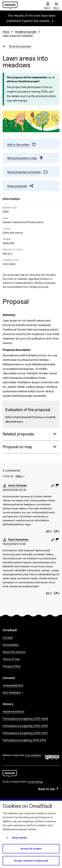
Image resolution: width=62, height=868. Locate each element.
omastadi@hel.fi (13, 685)
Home (6, 32)
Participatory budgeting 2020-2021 (25, 733)
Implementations (13, 711)
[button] (31, 434)
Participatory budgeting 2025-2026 (25, 719)
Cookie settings (35, 782)
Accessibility (11, 645)
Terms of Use (11, 659)
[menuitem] (20, 476)
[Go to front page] (10, 5)
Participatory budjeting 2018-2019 (24, 740)
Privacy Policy (11, 666)
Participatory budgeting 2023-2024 (25, 726)
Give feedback (21, 693)
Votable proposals (26, 32)
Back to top (49, 789)
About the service (14, 652)
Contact (8, 637)
